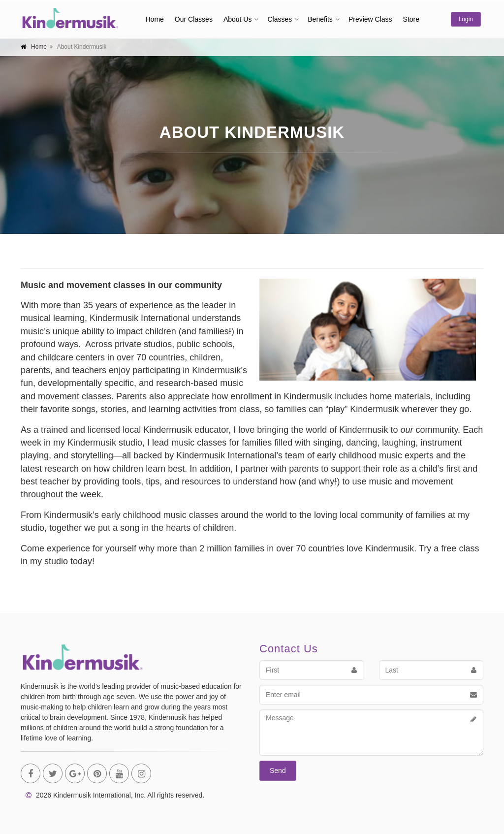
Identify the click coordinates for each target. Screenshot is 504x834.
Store (411, 19)
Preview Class (370, 19)
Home (155, 19)
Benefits (320, 19)
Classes (280, 19)
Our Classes (194, 19)
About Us (238, 19)
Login (466, 19)
